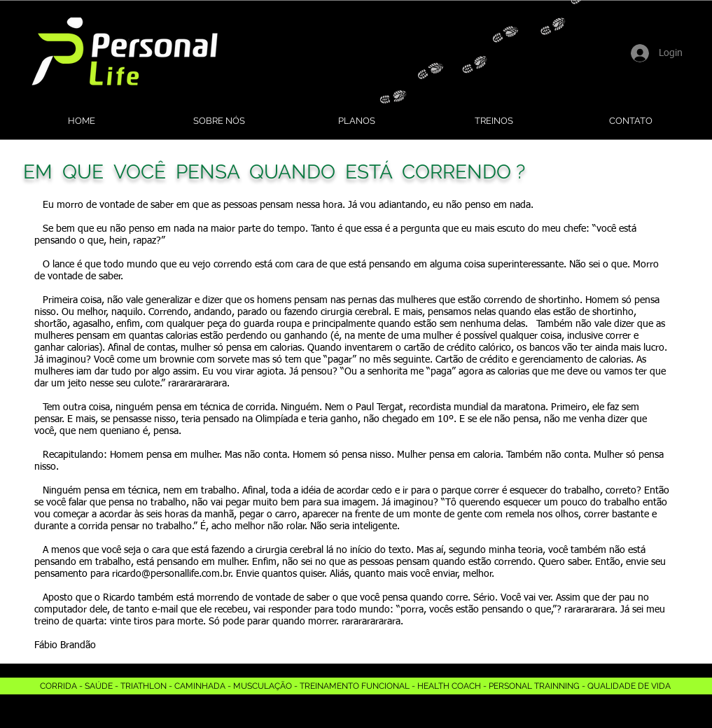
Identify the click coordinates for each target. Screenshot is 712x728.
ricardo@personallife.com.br (172, 574)
